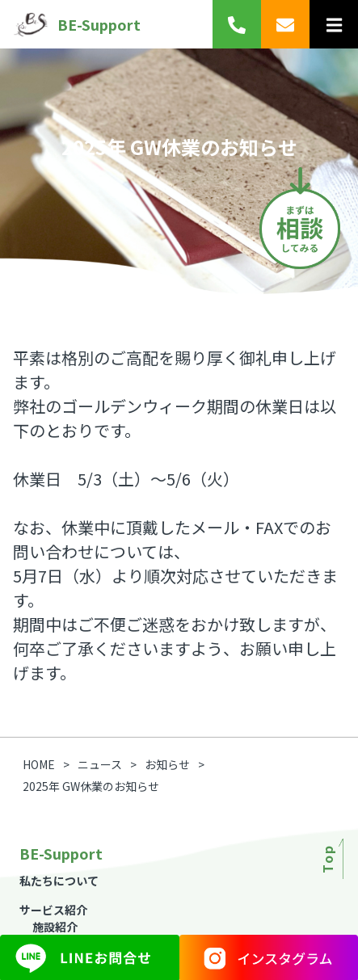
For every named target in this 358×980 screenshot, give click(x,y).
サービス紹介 (53, 910)
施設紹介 (55, 927)
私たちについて (59, 881)
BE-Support (77, 24)
